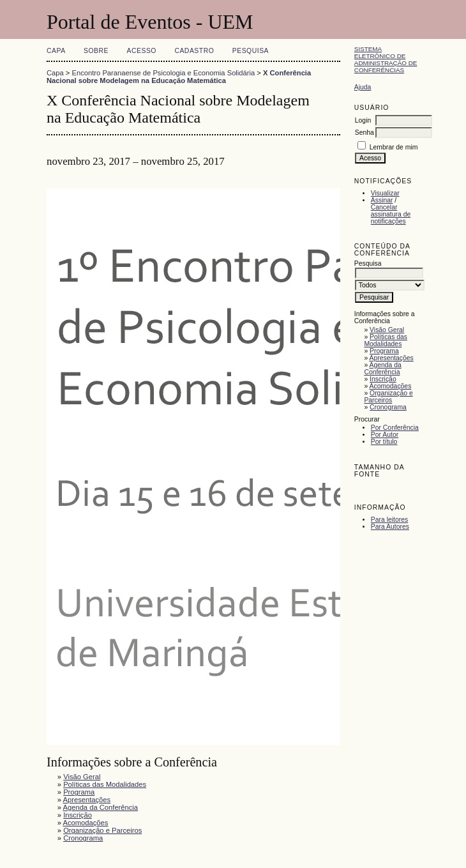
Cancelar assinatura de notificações (391, 214)
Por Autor (385, 435)
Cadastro (194, 51)
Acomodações (391, 386)
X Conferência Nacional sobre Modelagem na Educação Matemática (179, 77)
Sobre (96, 51)
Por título (384, 442)
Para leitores (389, 520)
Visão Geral (387, 330)
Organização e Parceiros (388, 397)
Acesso (142, 51)
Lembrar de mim (394, 147)
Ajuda (363, 87)
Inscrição (383, 379)
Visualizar (385, 193)
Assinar (382, 200)
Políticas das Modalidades (386, 340)
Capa (56, 51)
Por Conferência (395, 428)
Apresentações (392, 358)
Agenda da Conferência (382, 369)
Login (363, 120)
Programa (384, 351)
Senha (365, 133)
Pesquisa (251, 51)
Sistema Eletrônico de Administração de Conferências (386, 59)
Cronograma (388, 407)
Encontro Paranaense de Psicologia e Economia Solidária (164, 73)
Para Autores (390, 527)
